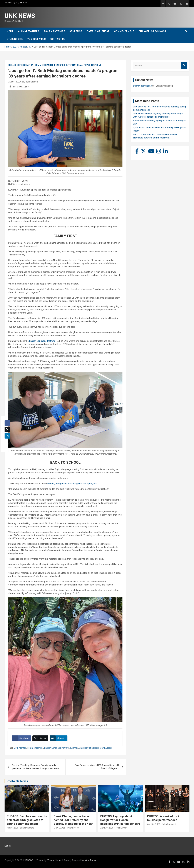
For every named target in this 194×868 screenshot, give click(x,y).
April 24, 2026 (154, 824)
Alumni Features (29, 31)
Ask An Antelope (54, 31)
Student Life (15, 39)
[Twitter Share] (40, 738)
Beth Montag (20, 748)
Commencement (124, 31)
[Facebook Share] (22, 738)
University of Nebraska (90, 748)
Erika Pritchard (27, 828)
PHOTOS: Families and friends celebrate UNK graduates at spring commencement (27, 820)
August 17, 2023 (16, 82)
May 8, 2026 (13, 828)
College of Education (21, 65)
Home (10, 31)
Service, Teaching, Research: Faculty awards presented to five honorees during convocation (35, 767)
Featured (60, 65)
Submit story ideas (142, 86)
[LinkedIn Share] (59, 738)
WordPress (90, 860)
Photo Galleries (17, 781)
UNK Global (107, 748)
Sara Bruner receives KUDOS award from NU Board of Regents (97, 767)
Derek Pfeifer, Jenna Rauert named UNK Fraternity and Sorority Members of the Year (73, 820)
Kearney (74, 748)
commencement (35, 748)
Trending (96, 65)
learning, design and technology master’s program (72, 483)
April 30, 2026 (107, 828)
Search (184, 66)
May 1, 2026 (59, 828)
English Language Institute (42, 341)
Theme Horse (54, 860)
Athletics (76, 31)
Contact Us (58, 39)
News (87, 65)
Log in (8, 846)
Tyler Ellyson (32, 82)
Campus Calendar (98, 31)
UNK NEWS (20, 16)
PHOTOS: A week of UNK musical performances (163, 818)
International (74, 65)
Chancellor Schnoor (152, 31)
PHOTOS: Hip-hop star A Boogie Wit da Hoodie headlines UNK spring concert (120, 820)
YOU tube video (37, 39)
